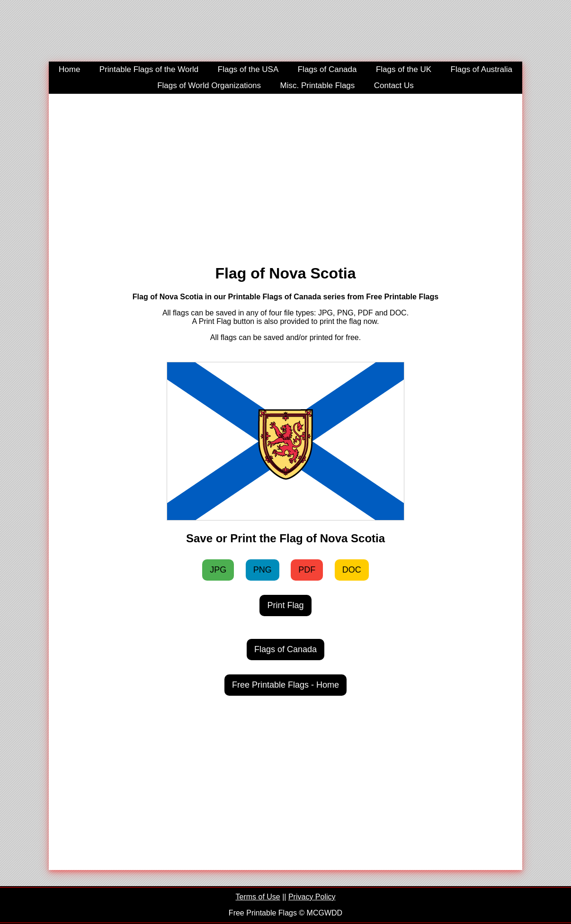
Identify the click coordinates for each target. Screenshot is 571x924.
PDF (307, 570)
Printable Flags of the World (149, 69)
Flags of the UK (404, 69)
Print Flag (285, 605)
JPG (218, 570)
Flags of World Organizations (209, 85)
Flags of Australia (482, 69)
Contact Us (394, 85)
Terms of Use (258, 897)
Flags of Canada (327, 69)
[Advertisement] (285, 174)
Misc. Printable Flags (318, 85)
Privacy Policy (312, 897)
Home (69, 69)
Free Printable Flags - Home (285, 685)
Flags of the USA (248, 69)
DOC (352, 570)
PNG (263, 570)
